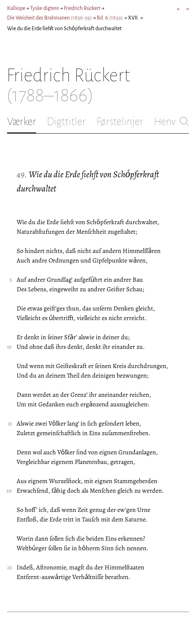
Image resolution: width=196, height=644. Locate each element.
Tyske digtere (44, 8)
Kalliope (16, 8)
